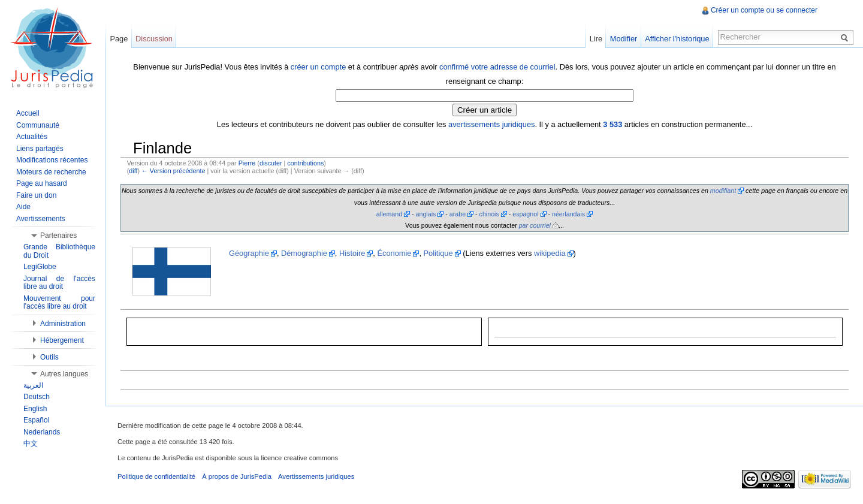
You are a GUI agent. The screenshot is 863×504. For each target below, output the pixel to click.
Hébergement (62, 340)
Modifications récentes (52, 160)
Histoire (352, 253)
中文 (31, 443)
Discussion (154, 39)
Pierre (247, 163)
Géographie (249, 253)
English (35, 409)
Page (119, 39)
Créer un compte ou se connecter (764, 10)
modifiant (723, 191)
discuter (271, 163)
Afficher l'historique (677, 39)
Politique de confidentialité (156, 476)
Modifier (624, 39)
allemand (389, 214)
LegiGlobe (40, 267)
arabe (458, 214)
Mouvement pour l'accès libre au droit (59, 303)
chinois (489, 214)
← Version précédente (173, 171)
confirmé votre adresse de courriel (497, 67)
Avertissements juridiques (316, 476)
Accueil (28, 113)
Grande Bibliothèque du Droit (59, 251)
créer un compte (318, 67)
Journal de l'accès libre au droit (59, 283)
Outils (49, 357)
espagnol (525, 214)
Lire (596, 39)
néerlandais (568, 214)
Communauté (38, 125)
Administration (63, 324)
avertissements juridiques (491, 124)
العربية (33, 385)
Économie (394, 253)
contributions (305, 163)
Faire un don (36, 195)
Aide (23, 207)
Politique (438, 253)
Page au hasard (42, 183)
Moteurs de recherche (51, 172)
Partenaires (58, 236)
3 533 (612, 124)
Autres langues (64, 374)
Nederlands (42, 432)
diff (133, 171)
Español (36, 420)
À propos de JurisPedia (237, 476)
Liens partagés (40, 149)
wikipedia (550, 253)
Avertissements (41, 219)
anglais (426, 214)
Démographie (304, 253)
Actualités (32, 137)
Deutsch (37, 397)
